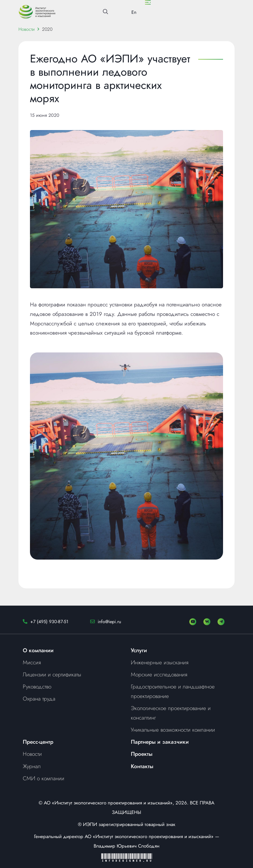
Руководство (37, 686)
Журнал (32, 766)
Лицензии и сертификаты (52, 674)
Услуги (139, 650)
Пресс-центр (38, 742)
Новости (27, 29)
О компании (38, 650)
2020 (47, 29)
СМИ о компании (44, 778)
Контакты (142, 766)
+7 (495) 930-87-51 (49, 622)
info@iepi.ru (109, 622)
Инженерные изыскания (160, 662)
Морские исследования (159, 674)
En (134, 12)
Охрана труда (39, 699)
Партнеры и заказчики (160, 742)
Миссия (32, 662)
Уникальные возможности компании (173, 730)
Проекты (142, 754)
